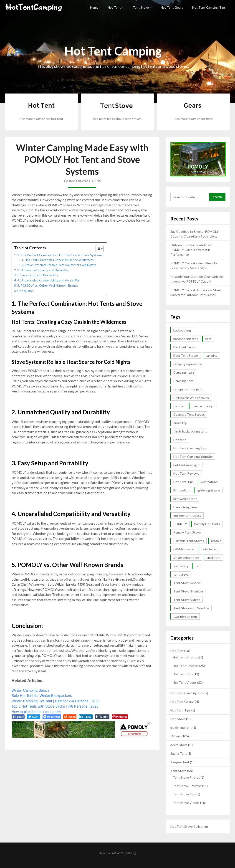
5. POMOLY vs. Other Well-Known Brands (48, 285)
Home (94, 7)
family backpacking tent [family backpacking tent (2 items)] (190, 431)
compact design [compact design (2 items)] (203, 406)
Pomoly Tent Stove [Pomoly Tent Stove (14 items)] (187, 532)
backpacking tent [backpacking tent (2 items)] (186, 339)
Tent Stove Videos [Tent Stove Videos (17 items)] (187, 600)
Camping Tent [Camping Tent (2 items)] (183, 381)
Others (176, 736)
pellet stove (179, 745)
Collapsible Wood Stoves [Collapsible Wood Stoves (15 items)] (191, 398)
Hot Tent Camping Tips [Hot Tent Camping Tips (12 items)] (190, 448)
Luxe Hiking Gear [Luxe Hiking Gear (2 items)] (185, 507)
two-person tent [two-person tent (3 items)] (185, 616)
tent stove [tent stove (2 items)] (181, 574)
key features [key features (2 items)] (210, 482)
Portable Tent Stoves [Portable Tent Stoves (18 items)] (189, 541)
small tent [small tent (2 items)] (214, 558)
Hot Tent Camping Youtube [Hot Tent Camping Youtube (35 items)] (193, 457)
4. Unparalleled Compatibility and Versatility (48, 280)
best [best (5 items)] (208, 339)
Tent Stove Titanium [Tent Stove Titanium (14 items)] (188, 591)
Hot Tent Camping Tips (209, 7)
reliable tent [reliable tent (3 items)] (210, 549)
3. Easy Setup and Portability (38, 275)
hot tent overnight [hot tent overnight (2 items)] (187, 465)
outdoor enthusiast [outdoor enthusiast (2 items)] (187, 515)
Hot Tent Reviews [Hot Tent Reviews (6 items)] (186, 473)
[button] (97, 249)
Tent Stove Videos (186, 803)
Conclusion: (26, 291)
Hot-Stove (178, 719)
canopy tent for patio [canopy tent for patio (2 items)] (188, 389)
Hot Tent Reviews (186, 666)
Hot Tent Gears (172, 7)
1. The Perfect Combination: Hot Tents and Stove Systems (60, 255)
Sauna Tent (179, 753)
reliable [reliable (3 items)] (216, 541)
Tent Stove (141, 7)
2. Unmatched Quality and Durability (43, 270)
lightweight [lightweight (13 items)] (182, 490)
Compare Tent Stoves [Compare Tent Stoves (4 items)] (189, 414)
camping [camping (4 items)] (212, 356)
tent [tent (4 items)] (199, 566)
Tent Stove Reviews (187, 786)
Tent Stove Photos (186, 777)
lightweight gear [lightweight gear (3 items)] (208, 490)
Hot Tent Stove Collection (189, 826)
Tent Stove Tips (184, 794)
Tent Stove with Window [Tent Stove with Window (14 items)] (191, 608)
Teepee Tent (180, 762)
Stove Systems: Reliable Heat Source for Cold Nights (60, 265)
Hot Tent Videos (185, 682)
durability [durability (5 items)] (180, 423)
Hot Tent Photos (185, 657)
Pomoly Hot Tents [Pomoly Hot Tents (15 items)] (207, 524)
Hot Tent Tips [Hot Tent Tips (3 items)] (183, 482)
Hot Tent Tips (183, 674)
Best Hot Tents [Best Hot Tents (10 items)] (184, 347)
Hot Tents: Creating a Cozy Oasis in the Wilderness (59, 260)
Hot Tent (114, 7)
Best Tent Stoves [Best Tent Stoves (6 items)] (186, 356)
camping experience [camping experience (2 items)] (188, 364)
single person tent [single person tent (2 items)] (186, 558)
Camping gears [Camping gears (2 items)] (184, 372)
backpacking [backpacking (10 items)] (182, 330)
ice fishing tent (181, 728)
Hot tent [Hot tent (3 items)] (180, 440)
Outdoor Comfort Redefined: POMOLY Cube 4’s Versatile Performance (191, 250)
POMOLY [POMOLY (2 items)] (180, 524)
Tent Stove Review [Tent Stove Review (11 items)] (187, 583)
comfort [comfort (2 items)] (179, 406)
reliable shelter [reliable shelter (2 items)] (184, 549)
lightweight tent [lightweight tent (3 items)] (185, 499)
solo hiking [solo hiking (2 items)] (181, 566)
